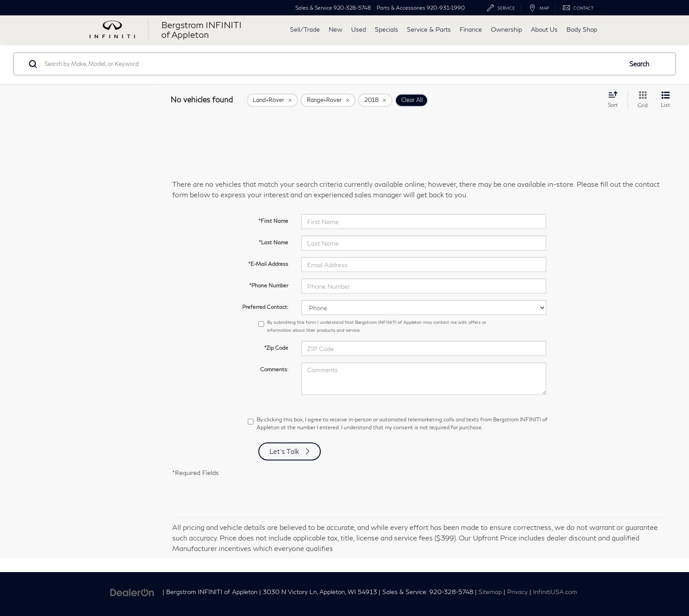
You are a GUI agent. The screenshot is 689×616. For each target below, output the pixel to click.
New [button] (335, 29)
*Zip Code (276, 348)
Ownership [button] (506, 29)
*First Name (273, 221)
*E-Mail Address (268, 264)
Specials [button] (386, 29)
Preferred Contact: (265, 307)
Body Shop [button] (582, 29)
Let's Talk (285, 451)
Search (639, 64)
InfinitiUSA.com (555, 592)
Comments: (274, 369)
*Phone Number (269, 285)
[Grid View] (641, 100)
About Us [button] (544, 29)
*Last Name (274, 242)
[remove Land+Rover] (272, 100)
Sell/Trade (305, 29)
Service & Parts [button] (429, 29)
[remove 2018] (375, 100)
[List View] (665, 100)
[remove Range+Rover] (328, 100)
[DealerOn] (132, 591)
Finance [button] (471, 29)
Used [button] (359, 29)
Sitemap (490, 592)
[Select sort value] (615, 99)
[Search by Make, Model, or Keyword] (332, 64)
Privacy (517, 592)
